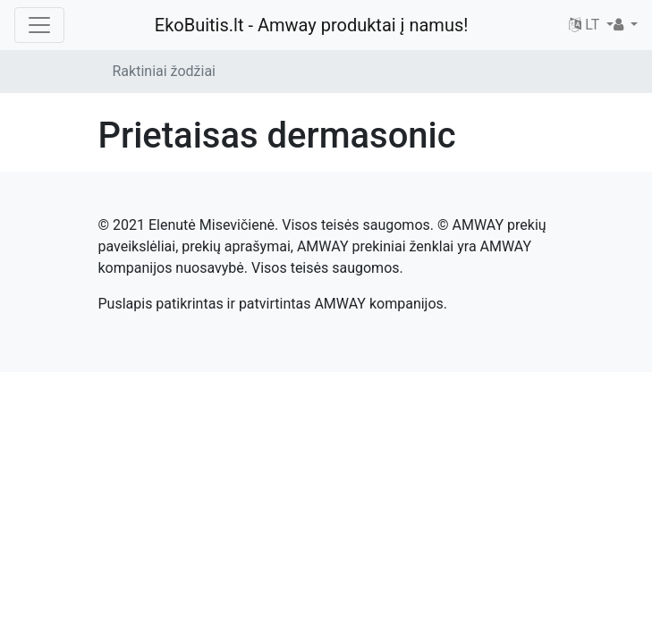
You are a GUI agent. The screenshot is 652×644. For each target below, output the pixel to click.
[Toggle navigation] (39, 25)
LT (586, 25)
